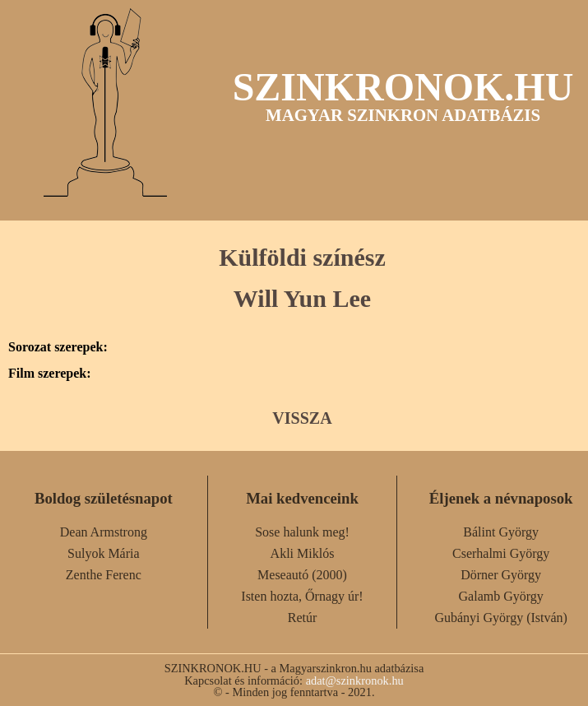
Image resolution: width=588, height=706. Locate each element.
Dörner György (501, 575)
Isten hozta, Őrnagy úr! (302, 596)
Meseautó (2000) (302, 575)
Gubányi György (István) (500, 618)
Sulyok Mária (104, 553)
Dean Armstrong (104, 532)
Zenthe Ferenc (104, 575)
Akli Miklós (303, 553)
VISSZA (302, 418)
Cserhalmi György (501, 553)
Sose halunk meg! (302, 532)
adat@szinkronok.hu (355, 680)
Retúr (303, 618)
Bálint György (501, 532)
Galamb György (501, 596)
